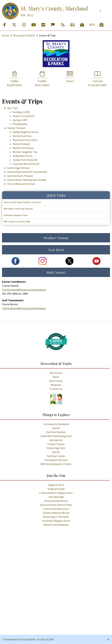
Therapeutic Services (56, 460)
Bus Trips (13, 108)
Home (5, 35)
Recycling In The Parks (56, 517)
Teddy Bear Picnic (23, 156)
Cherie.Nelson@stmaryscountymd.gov (24, 308)
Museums (56, 385)
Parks (56, 377)
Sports (56, 452)
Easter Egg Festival (18, 168)
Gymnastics (56, 440)
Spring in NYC (20, 120)
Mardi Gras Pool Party (25, 140)
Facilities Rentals (56, 432)
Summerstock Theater (20, 176)
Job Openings (56, 497)
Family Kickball (21, 144)
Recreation (56, 373)
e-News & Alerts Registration (56, 493)
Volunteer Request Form (56, 521)
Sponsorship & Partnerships (56, 505)
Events (56, 428)
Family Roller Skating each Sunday (27, 180)
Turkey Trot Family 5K (25, 160)
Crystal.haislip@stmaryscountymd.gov (24, 290)
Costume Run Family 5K (26, 164)
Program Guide (56, 489)
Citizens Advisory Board (56, 513)
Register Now (56, 485)
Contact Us (56, 389)
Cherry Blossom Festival (21, 184)
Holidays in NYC (21, 112)
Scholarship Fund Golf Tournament (27, 172)
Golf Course (56, 381)
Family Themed (16, 128)
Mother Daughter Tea (25, 152)
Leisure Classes (56, 444)
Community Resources (56, 509)
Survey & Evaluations (56, 501)
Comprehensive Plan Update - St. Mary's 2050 (28, 639)
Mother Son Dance (23, 148)
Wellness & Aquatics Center (56, 464)
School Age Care (56, 448)
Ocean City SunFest (24, 116)
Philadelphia (20, 124)
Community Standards (56, 424)
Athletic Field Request (56, 525)
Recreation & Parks (24, 35)
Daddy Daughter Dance (25, 132)
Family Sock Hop (22, 136)
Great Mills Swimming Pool (56, 436)
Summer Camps (56, 456)
